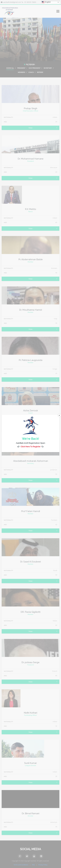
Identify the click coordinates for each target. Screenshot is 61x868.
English (46, 2)
